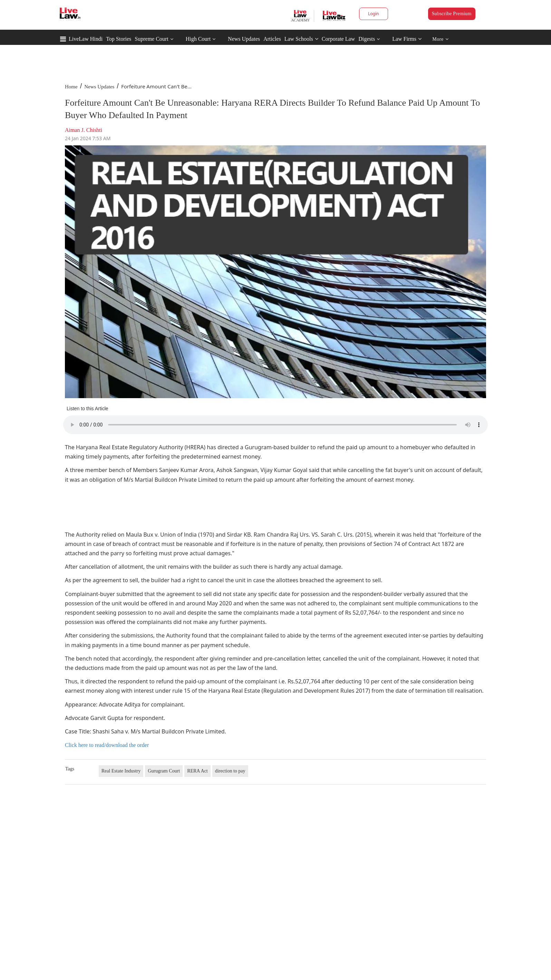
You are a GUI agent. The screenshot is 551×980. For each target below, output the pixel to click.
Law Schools (301, 39)
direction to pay (230, 771)
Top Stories (119, 39)
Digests (367, 39)
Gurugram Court (164, 771)
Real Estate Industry (121, 771)
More (440, 39)
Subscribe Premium (452, 14)
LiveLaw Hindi (86, 39)
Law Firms (407, 39)
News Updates (244, 39)
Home (71, 87)
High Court (198, 39)
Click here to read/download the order (107, 745)
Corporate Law (338, 39)
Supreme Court (151, 39)
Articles (272, 39)
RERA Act (197, 771)
